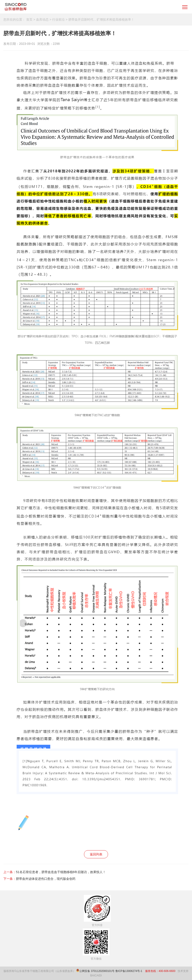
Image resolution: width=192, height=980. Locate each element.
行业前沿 (58, 19)
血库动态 (42, 19)
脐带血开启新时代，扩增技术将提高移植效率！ (101, 19)
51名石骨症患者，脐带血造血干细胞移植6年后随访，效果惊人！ (61, 872)
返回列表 (96, 854)
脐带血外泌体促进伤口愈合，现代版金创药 (46, 879)
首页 (29, 19)
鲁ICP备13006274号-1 (129, 971)
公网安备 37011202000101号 (97, 971)
